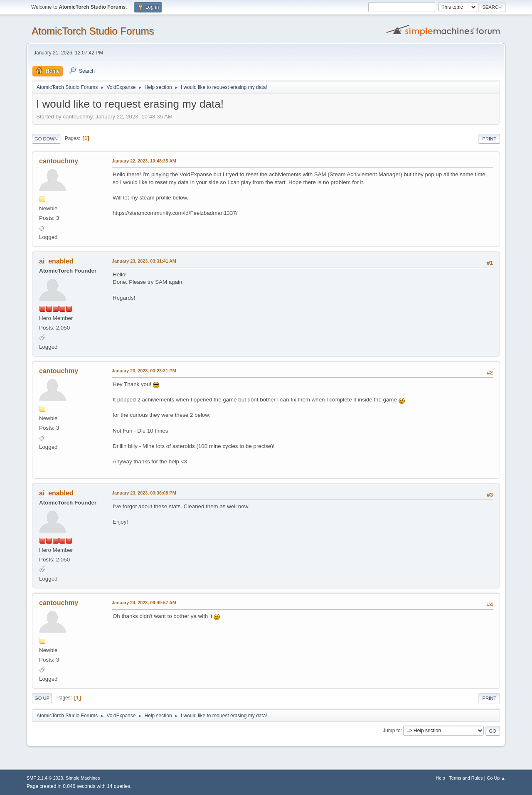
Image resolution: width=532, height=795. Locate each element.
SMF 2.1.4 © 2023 (45, 778)
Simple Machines (83, 778)
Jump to (392, 731)
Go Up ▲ (496, 778)
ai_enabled (56, 261)
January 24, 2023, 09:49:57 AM (144, 603)
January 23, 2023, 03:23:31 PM (144, 371)
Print (489, 139)
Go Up (42, 698)
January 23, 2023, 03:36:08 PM (144, 493)
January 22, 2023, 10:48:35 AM (144, 161)
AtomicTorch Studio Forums (93, 31)
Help (441, 778)
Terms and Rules (466, 778)
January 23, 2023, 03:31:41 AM (144, 261)
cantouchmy (59, 161)
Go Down (46, 139)
